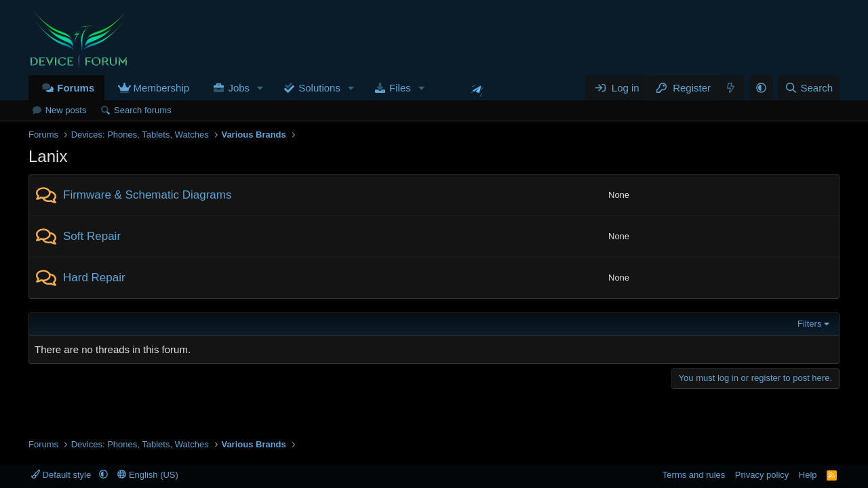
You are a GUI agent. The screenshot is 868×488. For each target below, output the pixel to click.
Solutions (319, 88)
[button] (260, 88)
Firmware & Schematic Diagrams (147, 195)
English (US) (148, 475)
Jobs (239, 88)
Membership (162, 88)
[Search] (809, 88)
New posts (66, 110)
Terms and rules (694, 475)
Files (400, 88)
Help (808, 475)
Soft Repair (92, 236)
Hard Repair (94, 278)
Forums (76, 88)
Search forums (143, 110)
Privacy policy (762, 475)
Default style (62, 475)
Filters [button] (809, 324)
